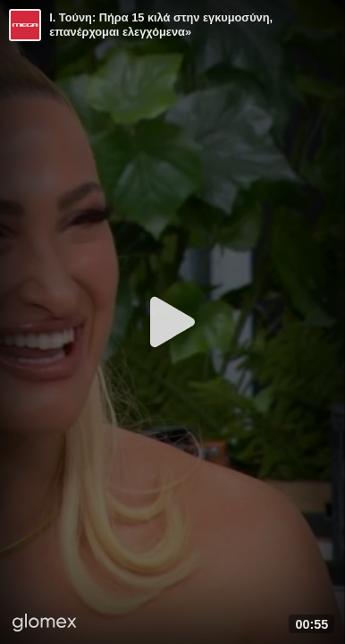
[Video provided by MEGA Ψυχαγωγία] (25, 25)
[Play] (172, 322)
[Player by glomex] (45, 624)
